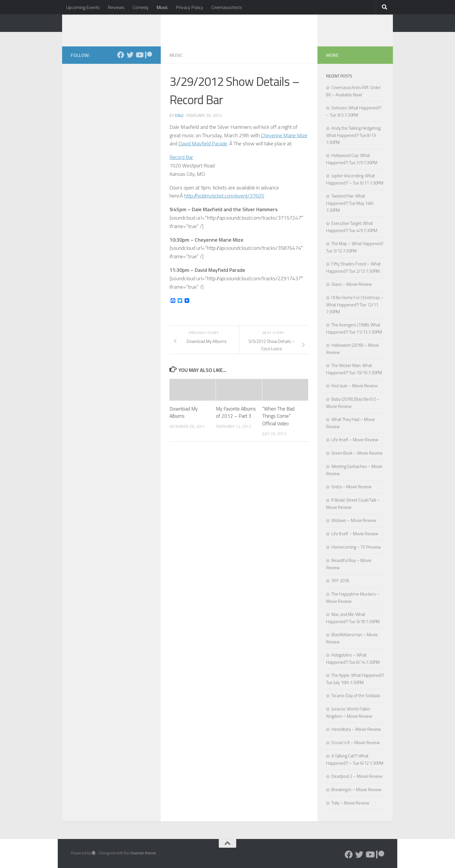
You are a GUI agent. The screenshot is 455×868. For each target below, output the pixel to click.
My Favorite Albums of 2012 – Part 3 (236, 413)
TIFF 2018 (340, 581)
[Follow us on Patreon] (149, 55)
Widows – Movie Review (354, 520)
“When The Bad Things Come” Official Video (278, 416)
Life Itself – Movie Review (355, 440)
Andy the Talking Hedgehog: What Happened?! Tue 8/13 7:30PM (354, 135)
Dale (179, 115)
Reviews (116, 7)
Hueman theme (143, 853)
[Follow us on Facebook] (121, 55)
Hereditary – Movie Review (356, 729)
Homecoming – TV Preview (356, 547)
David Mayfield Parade (203, 143)
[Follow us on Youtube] (139, 55)
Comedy (141, 7)
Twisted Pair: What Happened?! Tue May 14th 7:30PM (350, 203)
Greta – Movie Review (351, 487)
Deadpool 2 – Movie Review (357, 776)
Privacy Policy (190, 7)
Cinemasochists (227, 7)
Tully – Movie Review (350, 803)
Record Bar (181, 157)
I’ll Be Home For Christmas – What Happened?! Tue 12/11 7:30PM (355, 305)
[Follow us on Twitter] (130, 55)
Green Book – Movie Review (357, 453)
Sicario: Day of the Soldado (356, 696)
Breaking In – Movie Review (356, 790)
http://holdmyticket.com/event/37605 (224, 196)
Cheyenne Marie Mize (284, 135)
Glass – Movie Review (352, 284)
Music (162, 7)
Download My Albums (184, 413)
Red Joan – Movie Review (354, 386)
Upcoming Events (83, 7)
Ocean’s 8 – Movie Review (355, 743)
